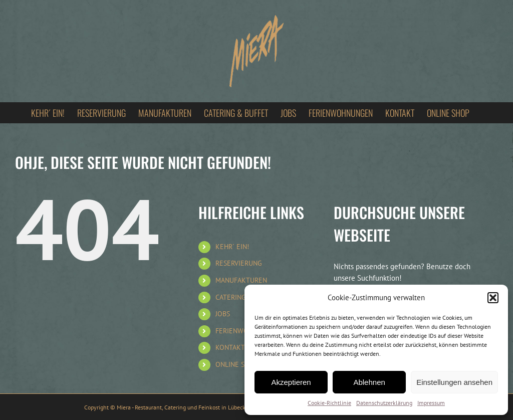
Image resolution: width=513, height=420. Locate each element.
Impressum (431, 403)
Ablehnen (369, 382)
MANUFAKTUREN (241, 280)
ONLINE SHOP (237, 364)
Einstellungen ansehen (454, 382)
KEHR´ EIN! (232, 247)
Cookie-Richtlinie (329, 403)
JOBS (223, 314)
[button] (493, 298)
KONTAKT (230, 347)
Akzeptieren (291, 382)
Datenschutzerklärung (384, 403)
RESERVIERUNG (239, 263)
